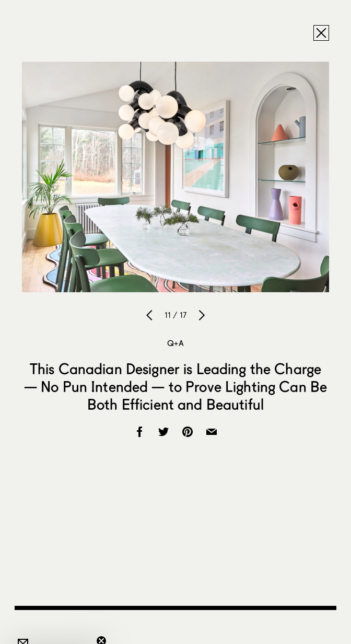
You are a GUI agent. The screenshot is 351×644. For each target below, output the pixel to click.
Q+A (175, 343)
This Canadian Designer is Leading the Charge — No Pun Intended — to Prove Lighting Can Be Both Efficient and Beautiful (175, 386)
